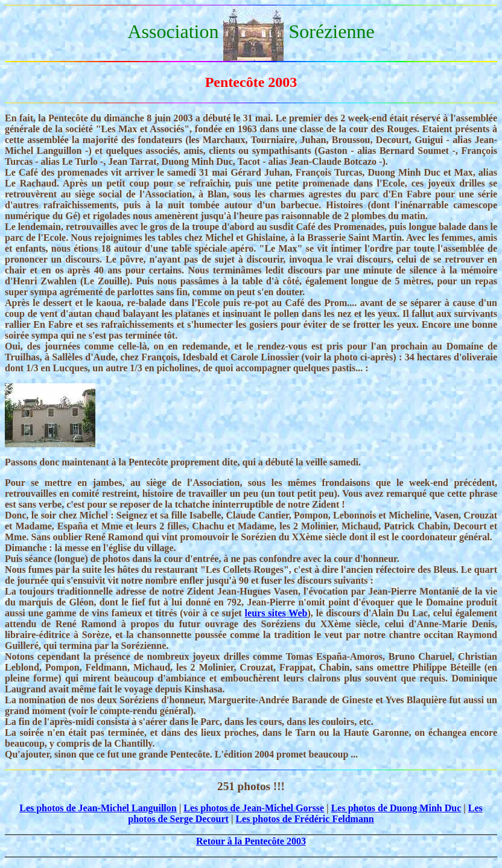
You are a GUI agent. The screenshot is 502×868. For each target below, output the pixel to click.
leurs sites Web (276, 613)
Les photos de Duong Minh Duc (396, 808)
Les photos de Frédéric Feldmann (304, 819)
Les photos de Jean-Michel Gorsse (254, 808)
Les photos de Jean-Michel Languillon (98, 808)
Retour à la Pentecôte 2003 (251, 841)
